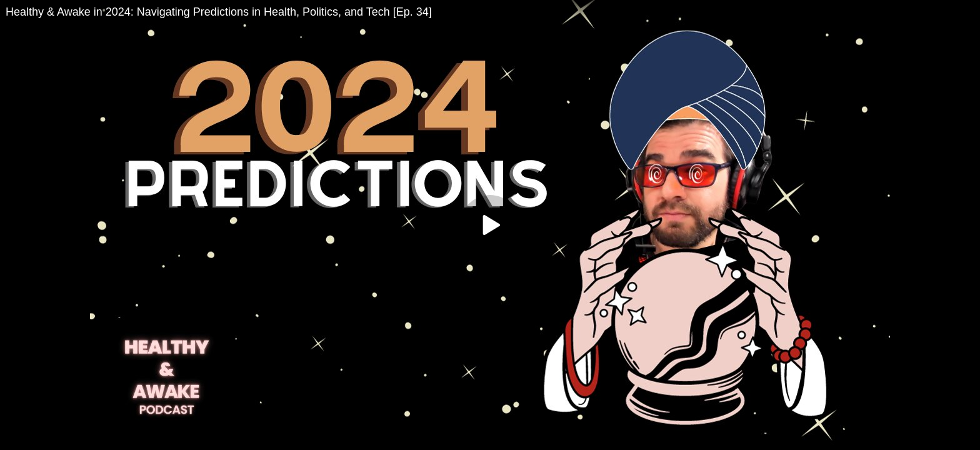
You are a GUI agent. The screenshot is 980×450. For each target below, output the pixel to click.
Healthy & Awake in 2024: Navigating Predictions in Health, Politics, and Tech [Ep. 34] (219, 12)
